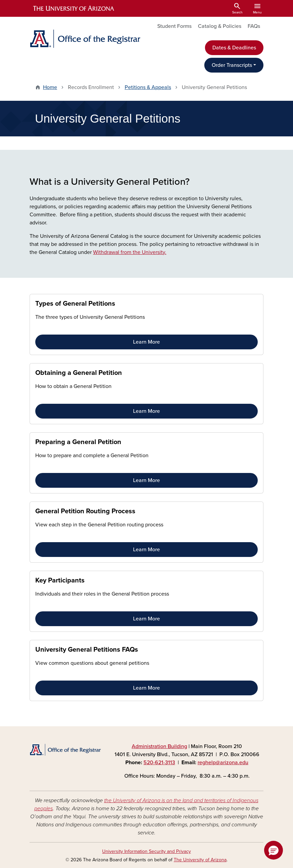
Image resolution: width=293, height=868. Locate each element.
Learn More (146, 342)
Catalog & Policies (220, 26)
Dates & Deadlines (234, 48)
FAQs (254, 26)
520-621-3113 (159, 763)
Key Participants (60, 580)
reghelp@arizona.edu (223, 763)
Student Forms (174, 26)
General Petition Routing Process (85, 511)
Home (50, 87)
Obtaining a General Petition (79, 373)
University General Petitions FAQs (87, 650)
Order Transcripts (232, 65)
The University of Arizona (200, 860)
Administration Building (159, 746)
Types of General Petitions (75, 304)
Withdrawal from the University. (130, 252)
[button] (274, 850)
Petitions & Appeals (148, 87)
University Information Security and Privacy (146, 851)
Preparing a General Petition (78, 442)
